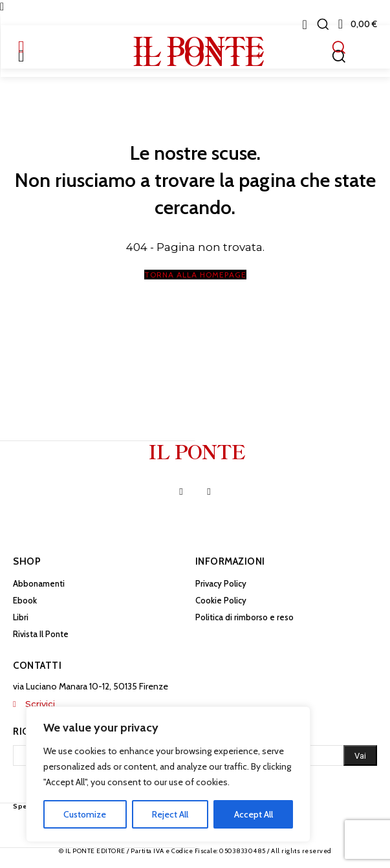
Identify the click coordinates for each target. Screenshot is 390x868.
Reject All (170, 814)
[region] (168, 774)
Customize (85, 814)
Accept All (254, 814)
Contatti (37, 666)
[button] (323, 24)
